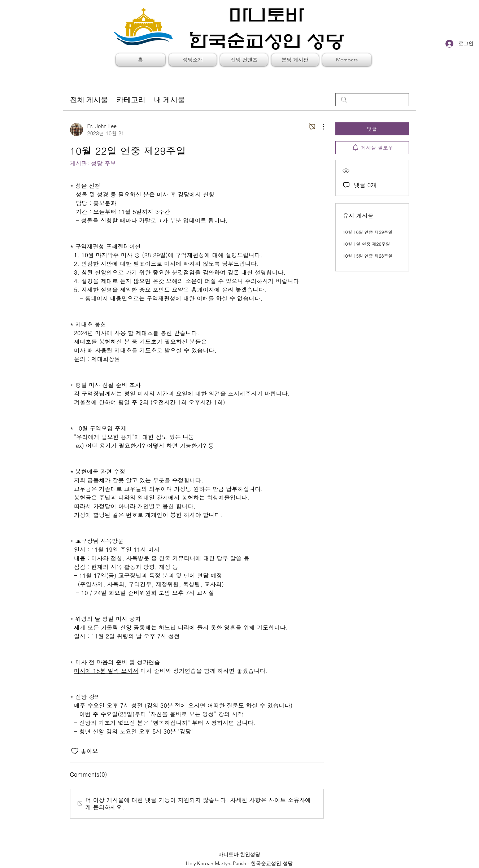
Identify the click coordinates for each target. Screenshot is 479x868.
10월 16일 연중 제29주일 (368, 232)
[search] (372, 100)
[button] (193, 60)
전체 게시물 (89, 100)
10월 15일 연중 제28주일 (368, 256)
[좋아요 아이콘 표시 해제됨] (75, 751)
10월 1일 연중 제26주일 (367, 244)
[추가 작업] (319, 127)
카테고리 (131, 100)
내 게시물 (169, 100)
